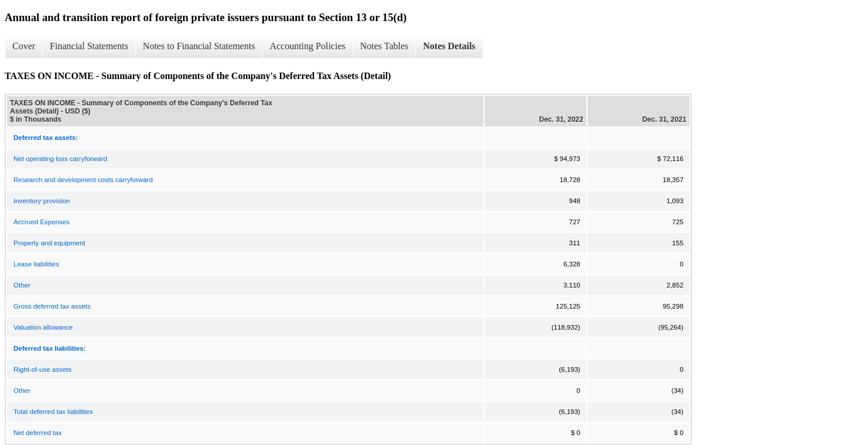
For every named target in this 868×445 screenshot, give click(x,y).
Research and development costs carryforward (83, 180)
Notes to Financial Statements (199, 46)
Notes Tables (385, 46)
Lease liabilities (36, 264)
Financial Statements (89, 46)
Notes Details (449, 46)
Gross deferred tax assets (52, 306)
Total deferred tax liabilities (53, 412)
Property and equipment (49, 243)
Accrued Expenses (42, 222)
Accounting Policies (307, 46)
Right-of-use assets (42, 369)
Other (22, 285)
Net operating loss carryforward (60, 159)
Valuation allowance (43, 327)
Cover (24, 46)
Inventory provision (42, 201)
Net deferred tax (37, 433)
